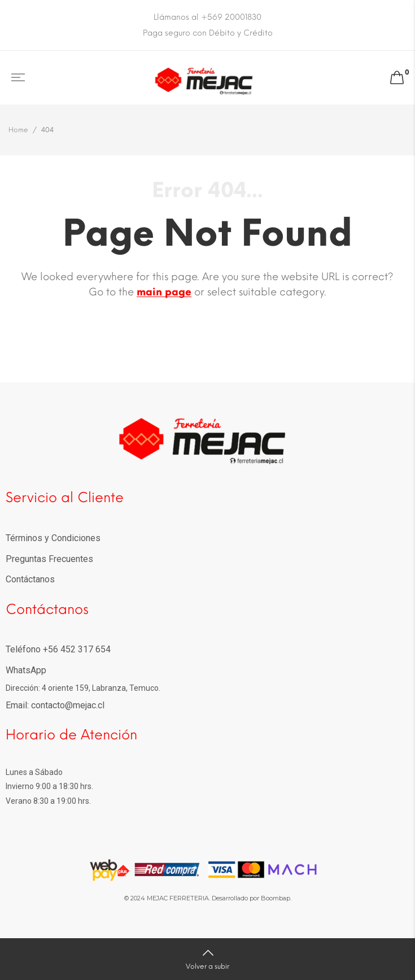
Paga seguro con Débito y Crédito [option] (208, 33)
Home (18, 130)
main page (164, 292)
